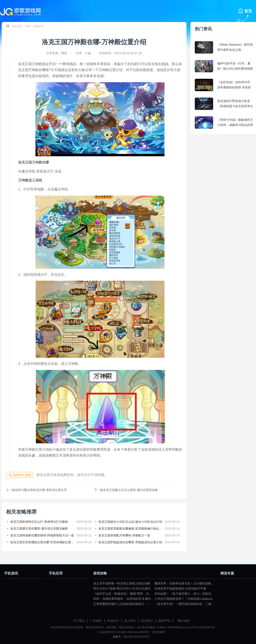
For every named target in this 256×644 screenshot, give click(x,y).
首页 (28, 26)
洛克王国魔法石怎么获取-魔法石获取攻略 (126, 490)
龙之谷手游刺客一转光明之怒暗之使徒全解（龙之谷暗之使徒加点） (138, 583)
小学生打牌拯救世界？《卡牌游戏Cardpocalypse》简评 (191, 599)
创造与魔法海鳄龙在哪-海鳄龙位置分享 (36, 490)
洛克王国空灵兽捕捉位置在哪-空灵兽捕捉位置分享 (42, 542)
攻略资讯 (38, 26)
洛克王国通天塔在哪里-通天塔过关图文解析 (39, 529)
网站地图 (183, 621)
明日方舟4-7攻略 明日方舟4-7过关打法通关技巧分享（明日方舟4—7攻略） (143, 589)
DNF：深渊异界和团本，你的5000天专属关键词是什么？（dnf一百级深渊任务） (146, 599)
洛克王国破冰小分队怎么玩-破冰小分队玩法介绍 (130, 522)
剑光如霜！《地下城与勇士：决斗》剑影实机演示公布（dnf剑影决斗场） (203, 594)
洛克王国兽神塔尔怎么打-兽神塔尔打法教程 (39, 522)
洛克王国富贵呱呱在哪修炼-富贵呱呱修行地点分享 (130, 529)
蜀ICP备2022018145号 (136, 637)
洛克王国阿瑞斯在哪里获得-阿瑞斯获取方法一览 (42, 535)
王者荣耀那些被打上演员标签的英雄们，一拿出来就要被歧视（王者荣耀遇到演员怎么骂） (153, 604)
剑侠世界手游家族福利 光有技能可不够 (180, 589)
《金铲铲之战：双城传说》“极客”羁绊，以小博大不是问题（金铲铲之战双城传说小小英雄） (154, 594)
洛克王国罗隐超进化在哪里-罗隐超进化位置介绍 (130, 542)
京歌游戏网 (158, 632)
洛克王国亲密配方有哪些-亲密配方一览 (124, 535)
